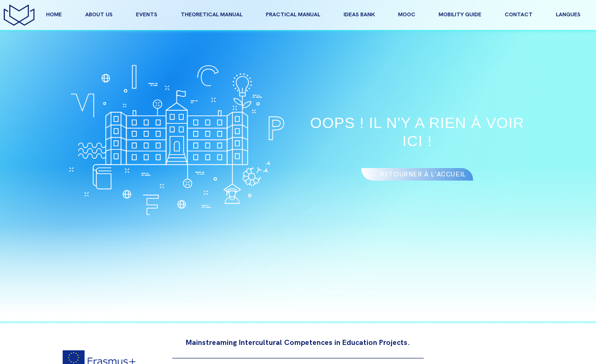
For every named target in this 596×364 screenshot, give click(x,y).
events (147, 15)
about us (99, 15)
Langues (568, 15)
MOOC (407, 15)
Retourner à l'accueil (423, 174)
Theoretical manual (212, 15)
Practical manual (293, 15)
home (54, 15)
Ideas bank (359, 15)
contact (519, 15)
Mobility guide (460, 15)
